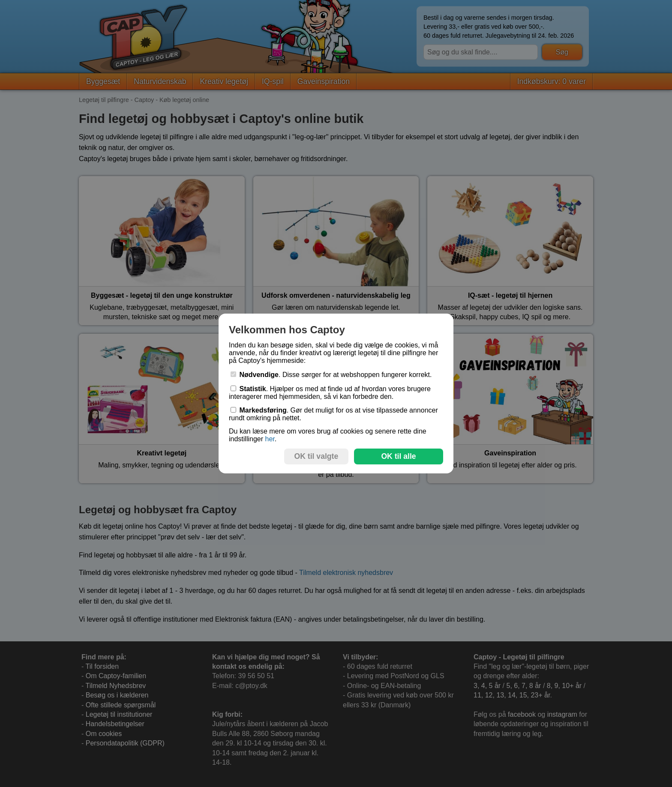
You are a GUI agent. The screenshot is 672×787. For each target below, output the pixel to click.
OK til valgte (316, 456)
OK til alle (398, 456)
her (270, 439)
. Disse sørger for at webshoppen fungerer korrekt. (331, 375)
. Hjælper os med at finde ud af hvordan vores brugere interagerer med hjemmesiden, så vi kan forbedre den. (330, 393)
